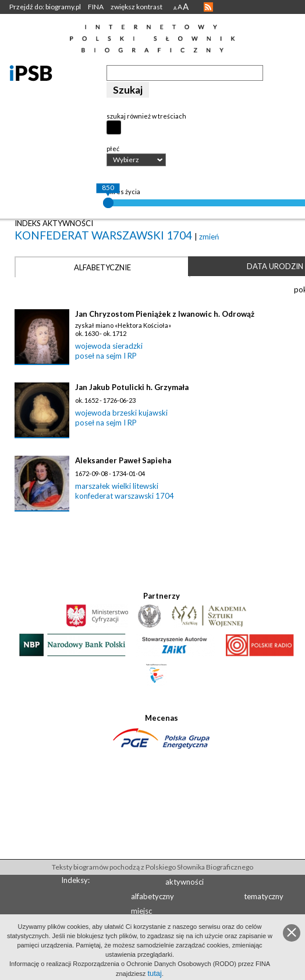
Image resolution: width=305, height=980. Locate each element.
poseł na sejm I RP (106, 356)
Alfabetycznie (102, 267)
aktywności (185, 882)
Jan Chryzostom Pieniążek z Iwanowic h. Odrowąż (165, 314)
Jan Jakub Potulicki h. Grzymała (132, 387)
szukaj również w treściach (146, 116)
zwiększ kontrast (136, 7)
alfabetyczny (152, 896)
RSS (208, 7)
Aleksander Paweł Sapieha (123, 460)
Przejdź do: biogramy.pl (45, 7)
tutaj (155, 973)
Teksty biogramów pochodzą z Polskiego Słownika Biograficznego (152, 867)
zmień (209, 237)
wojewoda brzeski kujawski (121, 413)
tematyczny (264, 896)
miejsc (141, 911)
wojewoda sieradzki (109, 346)
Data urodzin (275, 266)
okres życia (123, 192)
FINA (96, 7)
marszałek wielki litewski (117, 486)
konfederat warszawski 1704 (104, 235)
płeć (113, 149)
